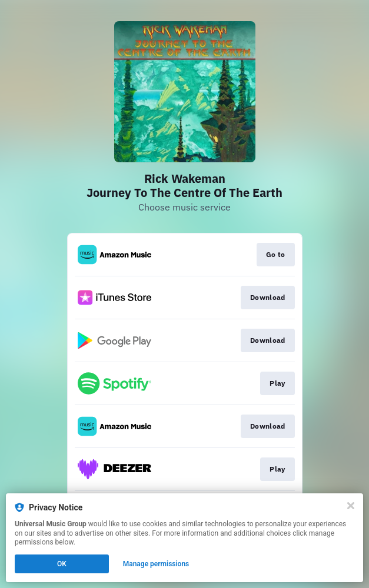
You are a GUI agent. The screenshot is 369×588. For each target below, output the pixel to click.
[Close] (351, 506)
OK (62, 564)
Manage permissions (156, 564)
